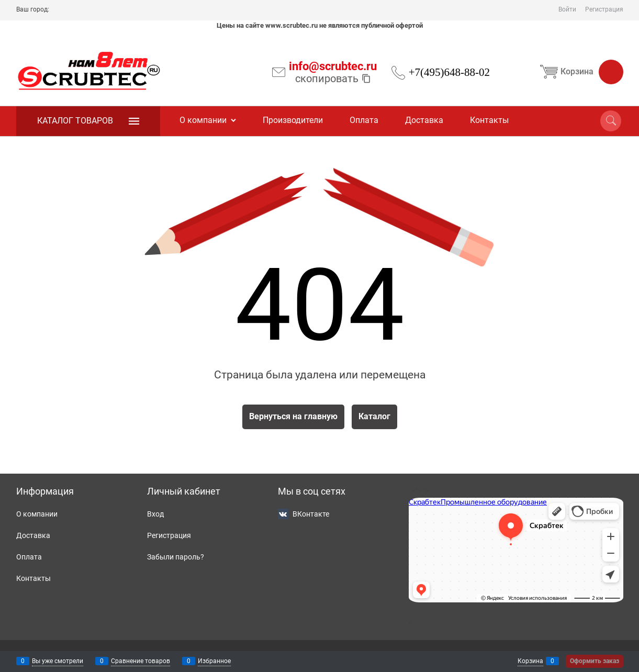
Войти (567, 9)
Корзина (580, 71)
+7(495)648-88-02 (449, 72)
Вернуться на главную (293, 416)
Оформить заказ (595, 661)
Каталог (374, 416)
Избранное (214, 661)
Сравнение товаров (141, 661)
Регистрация (604, 9)
